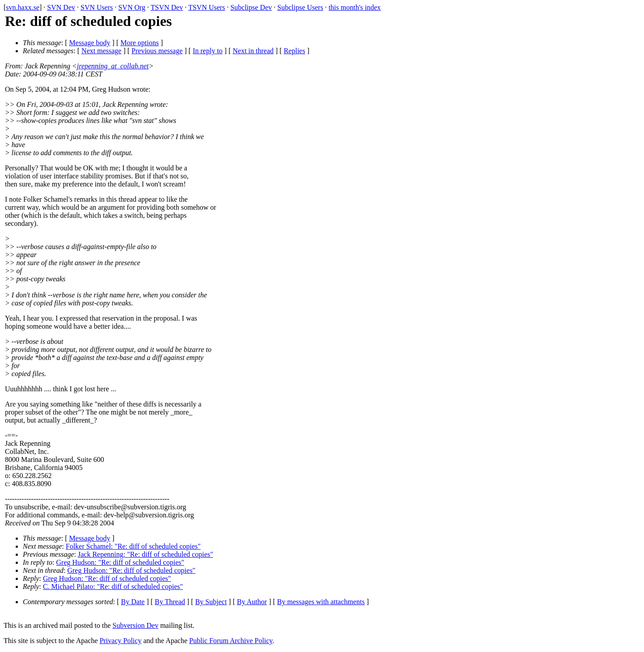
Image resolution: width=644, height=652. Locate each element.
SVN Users (97, 7)
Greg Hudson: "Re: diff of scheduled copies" (120, 562)
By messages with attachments (321, 602)
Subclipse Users (300, 7)
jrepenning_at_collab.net (113, 66)
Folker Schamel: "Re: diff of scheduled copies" (133, 546)
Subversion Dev (136, 625)
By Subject (211, 602)
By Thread (170, 602)
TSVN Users (207, 7)
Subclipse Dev (251, 7)
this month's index (355, 7)
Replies (294, 51)
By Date (133, 602)
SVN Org (132, 7)
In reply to (208, 51)
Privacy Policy (121, 641)
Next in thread (253, 51)
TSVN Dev (167, 7)
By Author (252, 602)
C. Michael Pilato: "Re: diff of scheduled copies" (113, 586)
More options (140, 43)
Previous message (157, 51)
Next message (101, 51)
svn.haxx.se (23, 7)
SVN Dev (61, 7)
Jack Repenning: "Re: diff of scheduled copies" (145, 554)
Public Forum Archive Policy (231, 641)
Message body (90, 43)
